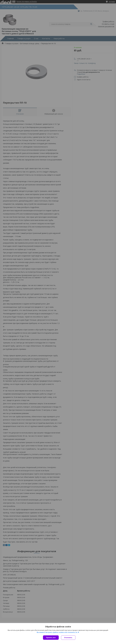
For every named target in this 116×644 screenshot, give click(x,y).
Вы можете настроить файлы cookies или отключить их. (57, 632)
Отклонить (68, 638)
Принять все (51, 638)
